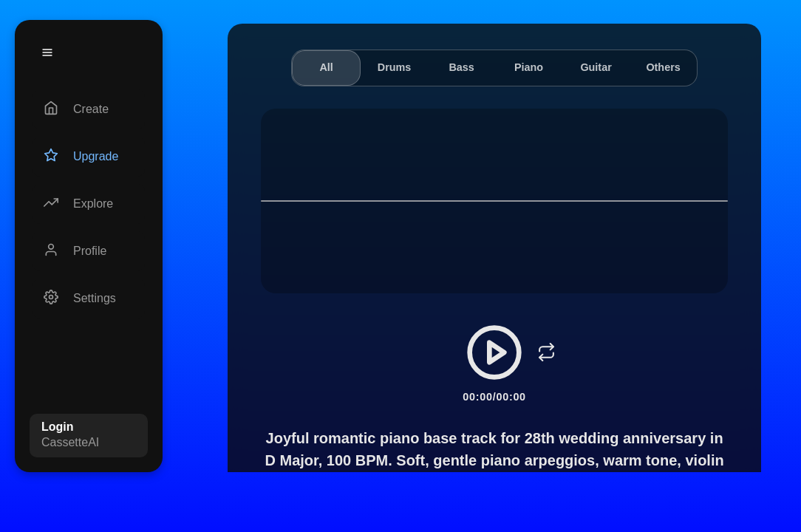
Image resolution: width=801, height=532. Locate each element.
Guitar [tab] (596, 67)
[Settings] (89, 299)
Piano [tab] (529, 67)
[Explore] (89, 204)
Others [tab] (663, 67)
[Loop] (546, 352)
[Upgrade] (89, 157)
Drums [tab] (395, 67)
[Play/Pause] (494, 352)
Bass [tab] (461, 67)
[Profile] (89, 251)
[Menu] (47, 52)
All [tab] (326, 67)
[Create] (89, 109)
